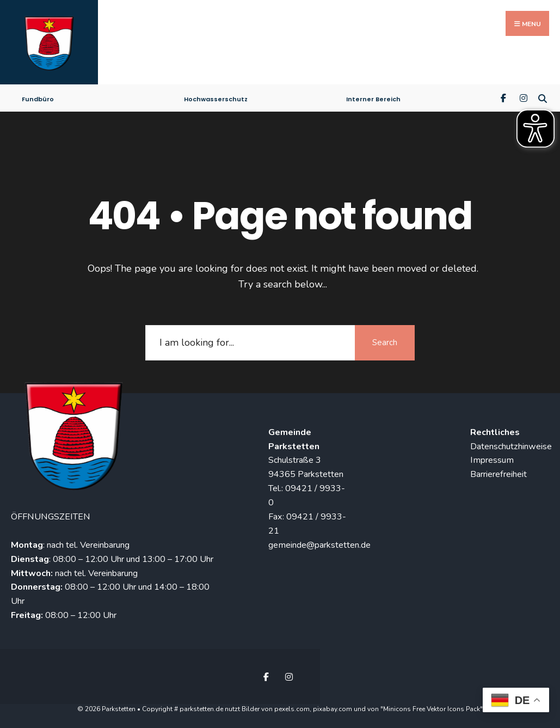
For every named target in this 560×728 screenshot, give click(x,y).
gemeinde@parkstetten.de (319, 542)
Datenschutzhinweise (511, 444)
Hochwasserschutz (216, 96)
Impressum (492, 457)
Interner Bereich (373, 96)
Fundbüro (38, 96)
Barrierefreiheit (499, 472)
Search (385, 340)
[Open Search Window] (542, 94)
